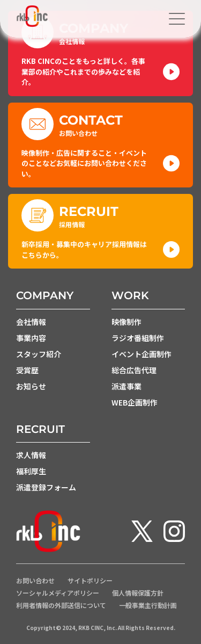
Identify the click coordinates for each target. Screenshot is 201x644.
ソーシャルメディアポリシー (58, 593)
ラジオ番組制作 (138, 338)
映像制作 (126, 322)
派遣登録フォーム (46, 487)
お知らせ (31, 386)
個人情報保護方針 (138, 593)
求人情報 (31, 455)
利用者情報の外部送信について (61, 605)
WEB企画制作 (135, 402)
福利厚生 (31, 471)
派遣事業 (126, 386)
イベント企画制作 (142, 354)
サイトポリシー (90, 581)
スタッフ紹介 (39, 354)
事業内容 (31, 338)
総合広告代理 (134, 370)
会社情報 (31, 322)
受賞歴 (27, 370)
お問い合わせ (35, 581)
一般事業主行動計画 (148, 605)
